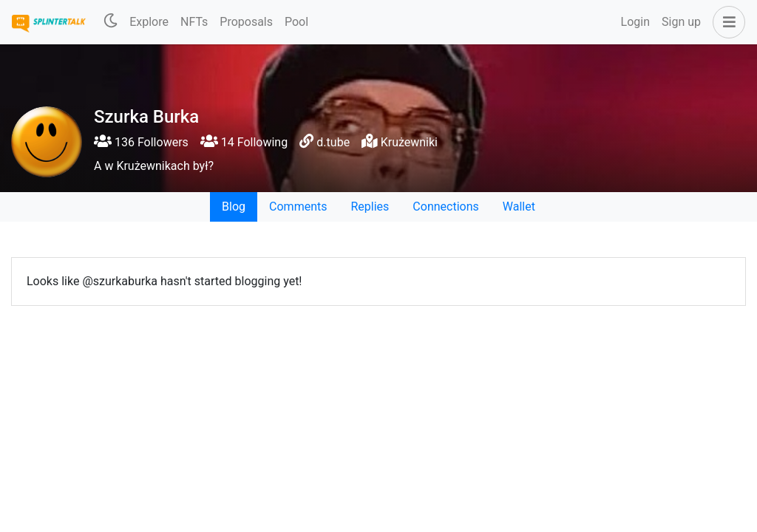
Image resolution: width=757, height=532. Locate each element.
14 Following (244, 142)
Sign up (681, 22)
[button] (726, 22)
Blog (234, 207)
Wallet (519, 207)
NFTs (194, 22)
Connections (445, 207)
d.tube (333, 142)
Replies (370, 207)
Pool (296, 22)
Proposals (246, 22)
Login (635, 22)
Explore (149, 22)
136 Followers (141, 142)
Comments (298, 207)
